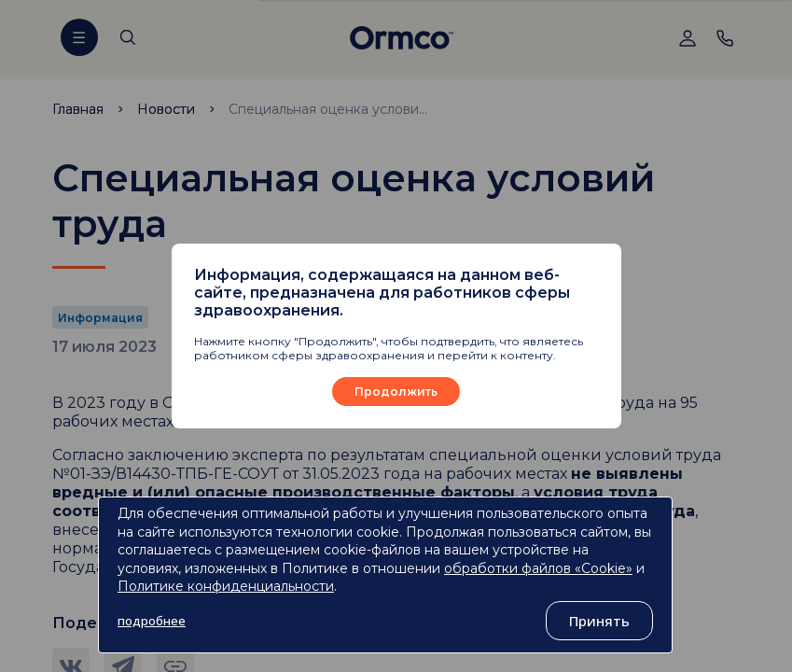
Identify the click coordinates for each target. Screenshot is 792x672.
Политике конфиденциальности (226, 586)
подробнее (152, 621)
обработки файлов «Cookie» (538, 568)
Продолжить (396, 392)
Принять (599, 621)
